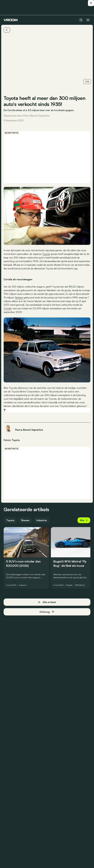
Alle (84, 520)
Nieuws (25, 520)
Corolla (7, 308)
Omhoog (47, 612)
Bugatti (69, 585)
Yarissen (19, 298)
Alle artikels (47, 602)
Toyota (46, 254)
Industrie (42, 520)
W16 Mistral (80, 585)
